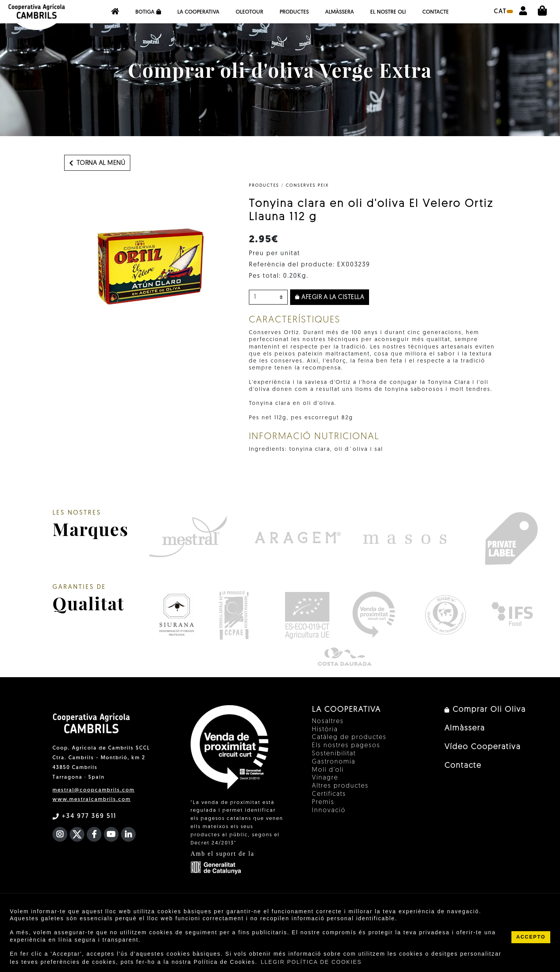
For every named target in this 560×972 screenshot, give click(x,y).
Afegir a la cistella (330, 298)
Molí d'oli (328, 770)
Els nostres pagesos (346, 746)
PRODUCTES (264, 186)
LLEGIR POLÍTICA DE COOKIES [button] (311, 962)
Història (325, 730)
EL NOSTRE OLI (388, 12)
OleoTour (249, 12)
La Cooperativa (198, 12)
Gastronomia (334, 762)
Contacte (436, 12)
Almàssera (339, 12)
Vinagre (325, 778)
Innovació (329, 811)
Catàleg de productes (349, 737)
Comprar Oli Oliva (485, 710)
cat (503, 12)
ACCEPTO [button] (531, 937)
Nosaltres (328, 722)
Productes (294, 12)
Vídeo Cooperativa (483, 747)
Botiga (148, 12)
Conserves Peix (307, 186)
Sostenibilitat (334, 754)
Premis (323, 802)
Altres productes (340, 786)
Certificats (329, 794)
